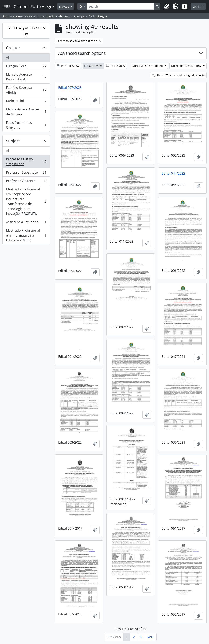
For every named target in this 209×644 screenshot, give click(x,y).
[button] (167, 7)
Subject (13, 141)
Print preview (68, 66)
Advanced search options (82, 53)
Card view (93, 66)
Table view (115, 66)
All (8, 58)
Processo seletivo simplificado (26, 162)
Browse (64, 6)
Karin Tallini (26, 102)
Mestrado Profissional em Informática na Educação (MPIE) (26, 235)
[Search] (120, 6)
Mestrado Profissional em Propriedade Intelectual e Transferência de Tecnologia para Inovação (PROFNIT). (26, 201)
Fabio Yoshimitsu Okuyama (26, 125)
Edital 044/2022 (173, 173)
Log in (197, 6)
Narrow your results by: (26, 31)
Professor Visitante (26, 182)
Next (150, 637)
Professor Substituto (26, 173)
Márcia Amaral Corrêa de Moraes (26, 112)
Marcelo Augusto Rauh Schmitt (26, 77)
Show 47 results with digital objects (178, 75)
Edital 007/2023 (70, 88)
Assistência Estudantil (26, 223)
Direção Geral (26, 67)
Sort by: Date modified (148, 66)
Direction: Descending (187, 66)
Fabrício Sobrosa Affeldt (26, 90)
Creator (13, 48)
